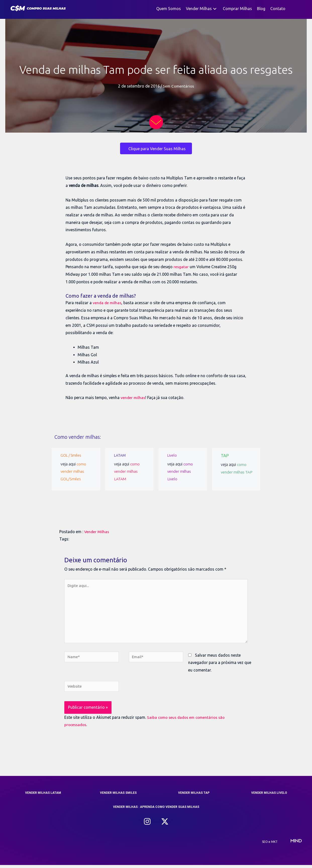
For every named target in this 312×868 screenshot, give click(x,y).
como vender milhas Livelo (180, 471)
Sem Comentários (178, 86)
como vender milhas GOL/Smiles (73, 471)
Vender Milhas (97, 532)
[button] (215, 9)
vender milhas (133, 398)
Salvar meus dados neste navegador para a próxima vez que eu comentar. (220, 665)
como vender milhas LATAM (127, 471)
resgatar (181, 267)
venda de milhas (108, 303)
